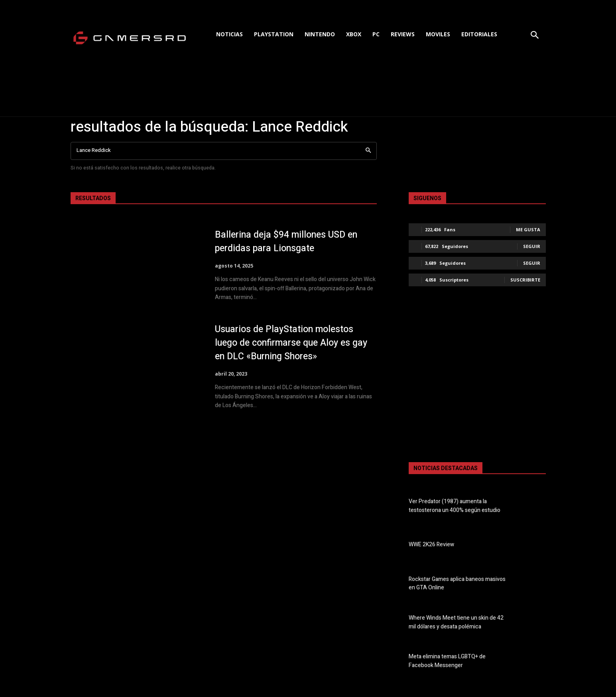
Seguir (532, 246)
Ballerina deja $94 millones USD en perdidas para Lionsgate (290, 241)
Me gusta (528, 229)
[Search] (368, 151)
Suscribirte (525, 280)
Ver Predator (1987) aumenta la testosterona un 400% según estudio (455, 506)
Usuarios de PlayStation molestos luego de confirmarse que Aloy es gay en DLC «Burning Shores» (288, 343)
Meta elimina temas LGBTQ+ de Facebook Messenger (447, 661)
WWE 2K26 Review (431, 545)
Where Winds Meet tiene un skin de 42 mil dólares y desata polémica (456, 622)
